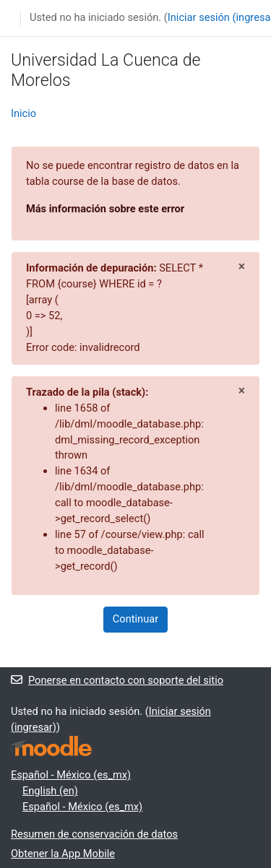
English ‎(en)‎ (50, 791)
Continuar (135, 619)
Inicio (23, 113)
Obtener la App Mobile (63, 854)
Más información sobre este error (105, 209)
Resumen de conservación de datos (94, 834)
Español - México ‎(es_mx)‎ (71, 775)
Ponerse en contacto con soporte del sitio (117, 680)
